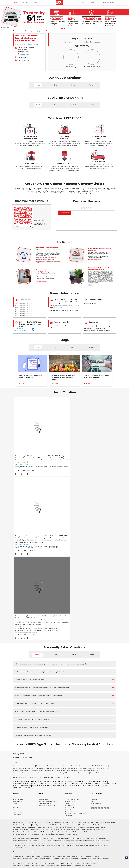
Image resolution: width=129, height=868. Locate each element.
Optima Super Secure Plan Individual (72, 674)
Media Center (17, 636)
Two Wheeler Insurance (20, 655)
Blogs (93, 630)
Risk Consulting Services (20, 714)
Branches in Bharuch (43, 612)
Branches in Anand (50, 609)
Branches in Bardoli (29, 612)
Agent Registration (18, 640)
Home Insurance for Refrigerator (60, 701)
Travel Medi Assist (53, 739)
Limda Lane (17, 585)
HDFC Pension (89, 757)
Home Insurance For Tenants (33, 698)
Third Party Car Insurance (77, 651)
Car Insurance (29, 651)
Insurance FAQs (36, 739)
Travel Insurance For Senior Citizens (23, 687)
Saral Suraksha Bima (72, 671)
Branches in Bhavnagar (59, 612)
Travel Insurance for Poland (38, 692)
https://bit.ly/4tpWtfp (90, 451)
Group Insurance (90, 712)
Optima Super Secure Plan (53, 674)
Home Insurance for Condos (63, 705)
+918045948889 (23, 57)
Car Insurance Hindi (43, 746)
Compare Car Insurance (107, 651)
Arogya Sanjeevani (76, 669)
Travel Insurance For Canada (101, 687)
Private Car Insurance (58, 722)
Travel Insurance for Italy (87, 689)
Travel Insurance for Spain (73, 692)
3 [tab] (67, 28)
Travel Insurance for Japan (103, 689)
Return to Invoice (83, 653)
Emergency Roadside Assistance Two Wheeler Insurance (67, 660)
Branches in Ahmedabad (21, 609)
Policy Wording (50, 727)
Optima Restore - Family (86, 671)
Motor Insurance (59, 735)
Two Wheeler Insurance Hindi (58, 746)
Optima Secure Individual (20, 674)
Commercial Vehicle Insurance (51, 658)
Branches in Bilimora (86, 612)
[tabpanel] (64, 17)
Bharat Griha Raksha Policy (46, 705)
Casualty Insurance (78, 712)
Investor (15, 632)
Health (38, 347)
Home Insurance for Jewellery (42, 701)
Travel (73, 347)
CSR (14, 634)
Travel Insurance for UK (67, 694)
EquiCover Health (18, 676)
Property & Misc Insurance (103, 712)
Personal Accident (47, 669)
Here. (26, 676)
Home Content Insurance (20, 705)
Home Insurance (48, 735)
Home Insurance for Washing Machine (88, 698)
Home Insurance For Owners (50, 698)
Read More (23, 383)
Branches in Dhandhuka (61, 614)
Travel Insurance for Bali (85, 687)
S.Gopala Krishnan (59, 718)
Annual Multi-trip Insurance (91, 685)
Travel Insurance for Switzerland (90, 692)
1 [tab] (62, 28)
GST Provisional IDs (70, 636)
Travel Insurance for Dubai (20, 689)
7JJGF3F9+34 (19, 329)
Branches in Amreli (36, 609)
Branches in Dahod (25, 614)
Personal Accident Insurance (73, 735)
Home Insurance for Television (68, 698)
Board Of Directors (18, 627)
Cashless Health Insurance (20, 669)
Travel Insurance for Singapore (56, 692)
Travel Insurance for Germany (54, 689)
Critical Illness (69, 722)
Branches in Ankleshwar (65, 609)
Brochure (24, 727)
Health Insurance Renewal (98, 667)
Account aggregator (25, 739)
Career (15, 638)
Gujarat (29, 31)
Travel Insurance (30, 685)
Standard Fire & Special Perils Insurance (50, 712)
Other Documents (76, 727)
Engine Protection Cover (20, 660)
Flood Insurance (78, 703)
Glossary (44, 739)
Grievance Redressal (97, 632)
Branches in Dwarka (94, 614)
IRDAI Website (64, 739)
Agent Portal (69, 644)
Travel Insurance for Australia (69, 687)
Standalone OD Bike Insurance (21, 658)
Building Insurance (55, 703)
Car (56, 347)
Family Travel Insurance (59, 685)
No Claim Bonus (54, 653)
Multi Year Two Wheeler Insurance (70, 658)
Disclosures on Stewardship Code (48, 630)
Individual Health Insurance (33, 667)
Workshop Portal (70, 634)
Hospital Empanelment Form (35, 731)
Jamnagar (36, 31)
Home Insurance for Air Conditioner (23, 701)
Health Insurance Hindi (29, 746)
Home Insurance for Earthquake (40, 703)
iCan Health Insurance (88, 669)
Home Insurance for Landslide (21, 703)
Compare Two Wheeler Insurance (96, 655)
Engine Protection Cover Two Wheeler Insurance (26, 662)
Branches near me (19, 31)
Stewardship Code (44, 627)
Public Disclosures (18, 643)
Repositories (84, 739)
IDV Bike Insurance (89, 660)
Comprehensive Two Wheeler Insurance (54, 655)
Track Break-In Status (87, 658)
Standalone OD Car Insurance (68, 653)
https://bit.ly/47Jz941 (56, 447)
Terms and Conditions (45, 632)
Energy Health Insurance (103, 669)
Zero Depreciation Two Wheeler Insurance (39, 660)
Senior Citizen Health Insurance (81, 667)
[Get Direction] (33, 330)
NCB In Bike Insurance (58, 662)
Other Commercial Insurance (48, 714)
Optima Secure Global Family (36, 674)
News (93, 634)
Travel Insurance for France (37, 689)
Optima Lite (97, 671)
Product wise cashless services (53, 731)
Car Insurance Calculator (92, 651)
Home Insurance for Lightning (79, 701)
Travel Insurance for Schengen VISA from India (47, 687)
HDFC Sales (67, 757)
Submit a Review (33, 45)
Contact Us (94, 627)
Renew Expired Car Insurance (40, 653)
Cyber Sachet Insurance (32, 712)
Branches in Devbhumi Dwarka (42, 614)
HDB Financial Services (78, 757)
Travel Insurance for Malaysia (21, 692)
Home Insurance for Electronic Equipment (99, 701)
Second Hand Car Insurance (42, 651)
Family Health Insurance (49, 667)
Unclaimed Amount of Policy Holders (75, 642)
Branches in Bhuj (73, 612)
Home (91, 347)
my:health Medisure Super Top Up (93, 674)
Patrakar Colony (27, 585)
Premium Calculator (35, 669)
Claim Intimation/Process (72, 627)
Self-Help (68, 632)
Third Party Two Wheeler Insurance (76, 655)
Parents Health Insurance (64, 667)
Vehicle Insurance (36, 658)
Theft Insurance (33, 705)
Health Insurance (31, 722)
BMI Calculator (107, 674)
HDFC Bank (27, 752)
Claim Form (59, 727)
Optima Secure (32, 671)
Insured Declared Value (95, 653)
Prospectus (32, 727)
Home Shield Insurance (103, 703)
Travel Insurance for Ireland (71, 689)
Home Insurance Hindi (73, 746)
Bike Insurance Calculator (34, 655)
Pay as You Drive (99, 658)
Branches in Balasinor (95, 609)
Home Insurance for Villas (79, 705)
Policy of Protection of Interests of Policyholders (74, 639)
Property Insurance (67, 703)
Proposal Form (40, 727)
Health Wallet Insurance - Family (56, 671)
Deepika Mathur (28, 718)
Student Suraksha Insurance (75, 685)
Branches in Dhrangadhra (78, 614)
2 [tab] (64, 28)
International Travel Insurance (83, 694)
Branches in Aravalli (80, 609)
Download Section (70, 630)
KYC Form (67, 727)
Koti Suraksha (41, 671)
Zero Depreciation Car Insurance (22, 653)
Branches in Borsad (101, 612)
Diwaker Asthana (38, 718)
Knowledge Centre (74, 739)
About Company (18, 630)
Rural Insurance (67, 712)
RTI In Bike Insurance (71, 662)
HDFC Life (38, 757)
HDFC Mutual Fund (57, 757)
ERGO (33, 752)
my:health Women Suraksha (61, 669)
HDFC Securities (47, 757)
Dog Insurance (28, 680)
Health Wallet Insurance (20, 671)
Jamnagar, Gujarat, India (22, 331)
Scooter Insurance (46, 662)
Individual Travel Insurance (43, 685)
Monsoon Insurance (89, 703)
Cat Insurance (37, 680)
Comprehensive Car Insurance (60, 651)
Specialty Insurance (33, 714)
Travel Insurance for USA (37, 694)
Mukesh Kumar (49, 718)
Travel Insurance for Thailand (21, 694)
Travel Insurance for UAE (52, 694)
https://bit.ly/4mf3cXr (22, 445)
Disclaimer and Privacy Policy (47, 634)
